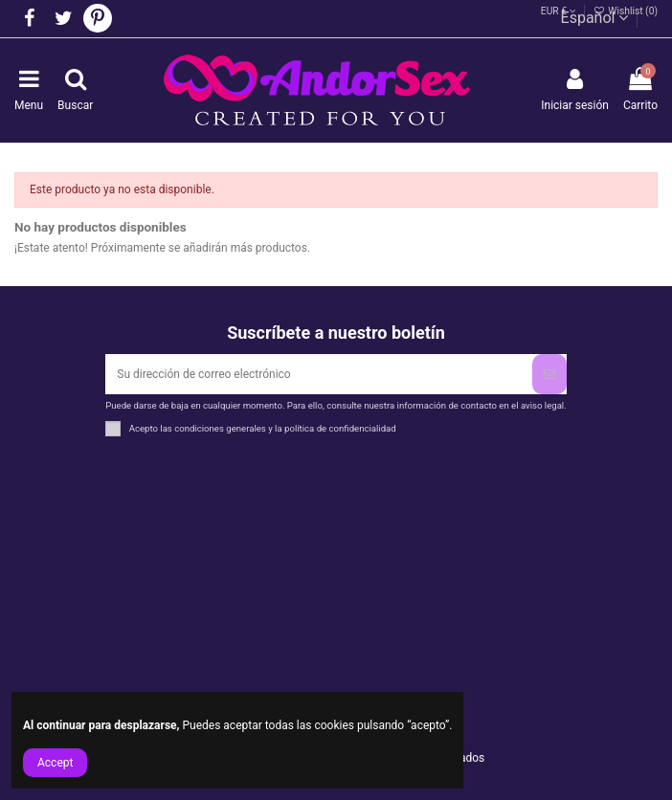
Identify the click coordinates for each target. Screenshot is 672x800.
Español (595, 18)
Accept (55, 763)
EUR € (559, 11)
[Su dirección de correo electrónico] (318, 374)
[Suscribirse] (549, 374)
